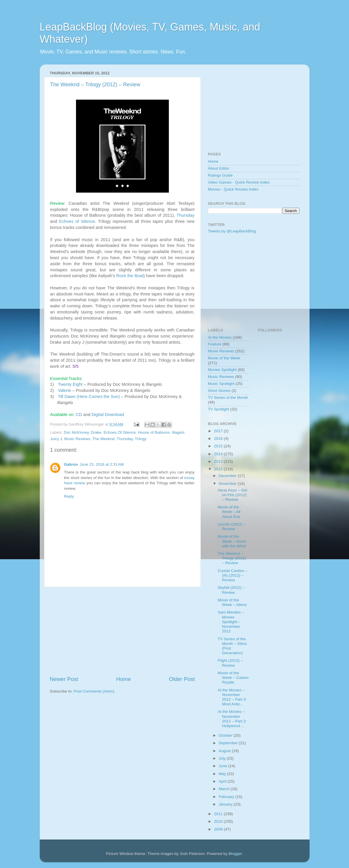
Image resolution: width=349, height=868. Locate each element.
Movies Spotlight (222, 370)
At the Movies (220, 337)
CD (79, 415)
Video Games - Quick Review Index (239, 182)
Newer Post (64, 679)
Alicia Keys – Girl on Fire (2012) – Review (232, 495)
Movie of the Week (224, 358)
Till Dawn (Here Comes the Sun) (89, 397)
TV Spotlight (219, 409)
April (223, 781)
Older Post (182, 679)
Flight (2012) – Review (230, 663)
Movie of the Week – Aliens (232, 602)
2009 (219, 829)
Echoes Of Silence (120, 432)
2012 (219, 469)
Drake (96, 432)
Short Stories (219, 391)
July (223, 758)
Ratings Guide (220, 175)
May (223, 774)
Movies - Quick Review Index (233, 189)
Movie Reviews (221, 351)
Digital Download (108, 415)
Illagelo (178, 432)
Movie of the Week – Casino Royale (233, 678)
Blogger (235, 854)
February (227, 797)
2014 (219, 454)
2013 (219, 461)
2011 (219, 814)
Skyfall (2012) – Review (231, 590)
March (225, 789)
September (229, 743)
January (226, 804)
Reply (69, 496)
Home (124, 679)
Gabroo (71, 464)
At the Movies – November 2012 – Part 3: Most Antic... (232, 697)
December (228, 476)
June (224, 766)
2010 (219, 821)
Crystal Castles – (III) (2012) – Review (232, 575)
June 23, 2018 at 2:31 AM (102, 464)
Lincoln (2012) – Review (232, 527)
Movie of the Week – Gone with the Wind (232, 541)
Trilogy (141, 439)
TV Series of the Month (228, 398)
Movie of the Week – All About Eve (229, 512)
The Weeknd (104, 439)
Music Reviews (77, 439)
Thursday (186, 215)
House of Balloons (154, 432)
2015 (219, 446)
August (225, 751)
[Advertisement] (122, 631)
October (226, 735)
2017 (219, 431)
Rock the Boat (130, 276)
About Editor (219, 168)
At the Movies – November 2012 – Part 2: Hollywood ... (232, 719)
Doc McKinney (76, 432)
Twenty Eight (70, 384)
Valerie (65, 390)
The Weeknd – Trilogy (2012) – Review (95, 85)
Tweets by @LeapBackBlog (232, 231)
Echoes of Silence (77, 221)
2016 (219, 439)
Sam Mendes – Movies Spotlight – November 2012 (231, 622)
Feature (215, 344)
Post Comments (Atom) (94, 691)
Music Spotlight (221, 384)
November (228, 484)
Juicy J (56, 439)
